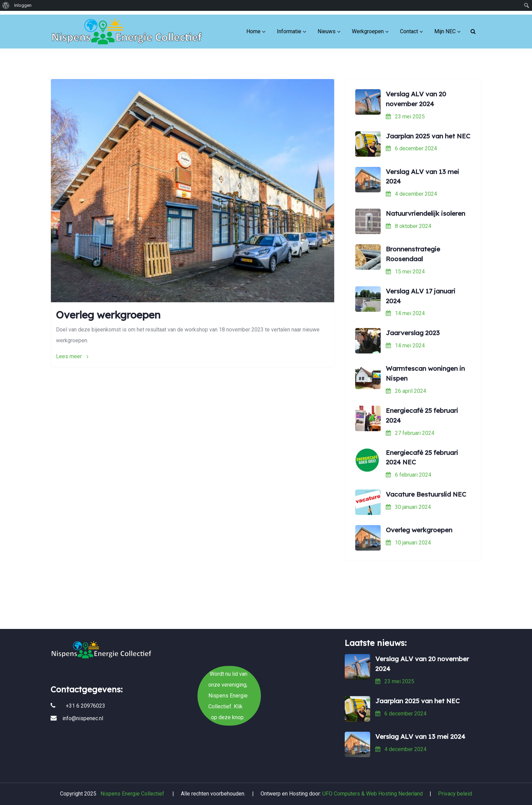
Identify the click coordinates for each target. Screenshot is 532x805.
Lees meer (72, 356)
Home (253, 27)
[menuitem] (6, 5)
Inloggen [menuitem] (23, 5)
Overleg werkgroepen (108, 315)
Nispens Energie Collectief (132, 794)
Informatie (289, 27)
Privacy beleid (455, 794)
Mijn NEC (445, 27)
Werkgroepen (368, 27)
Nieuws (327, 27)
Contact (409, 27)
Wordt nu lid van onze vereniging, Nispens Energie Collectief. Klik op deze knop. (266, 603)
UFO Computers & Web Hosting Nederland (373, 794)
